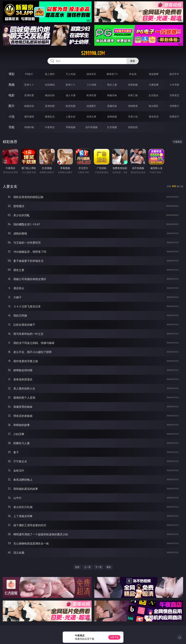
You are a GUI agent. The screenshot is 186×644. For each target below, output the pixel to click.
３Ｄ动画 (91, 85)
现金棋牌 (154, 74)
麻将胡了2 (112, 74)
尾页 (109, 567)
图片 (12, 106)
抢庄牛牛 (174, 74)
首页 (77, 567)
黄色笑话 (154, 117)
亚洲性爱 (29, 95)
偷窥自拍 (29, 106)
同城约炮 (29, 127)
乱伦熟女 (154, 95)
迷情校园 (112, 117)
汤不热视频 (91, 127)
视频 (12, 85)
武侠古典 (91, 117)
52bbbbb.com (93, 53)
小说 (12, 116)
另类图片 (174, 106)
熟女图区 (154, 106)
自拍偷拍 (50, 85)
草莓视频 (71, 127)
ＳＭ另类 (174, 85)
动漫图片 (91, 106)
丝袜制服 (133, 85)
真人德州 (50, 74)
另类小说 (133, 117)
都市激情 (29, 117)
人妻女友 (71, 117)
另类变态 (174, 95)
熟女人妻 (112, 85)
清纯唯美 (133, 106)
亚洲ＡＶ (29, 85)
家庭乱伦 (50, 117)
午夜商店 (50, 127)
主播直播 (154, 85)
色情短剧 (133, 127)
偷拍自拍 (50, 95)
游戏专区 (91, 74)
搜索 (133, 61)
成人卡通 (71, 95)
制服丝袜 (112, 95)
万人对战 (71, 74)
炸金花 (133, 74)
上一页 (87, 567)
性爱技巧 (174, 117)
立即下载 (114, 637)
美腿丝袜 (112, 106)
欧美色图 (71, 106)
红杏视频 (112, 127)
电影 (12, 95)
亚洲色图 (50, 106)
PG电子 (29, 74)
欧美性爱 (91, 95)
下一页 (99, 567)
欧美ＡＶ (71, 85)
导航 (12, 127)
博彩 (12, 74)
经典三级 (133, 95)
